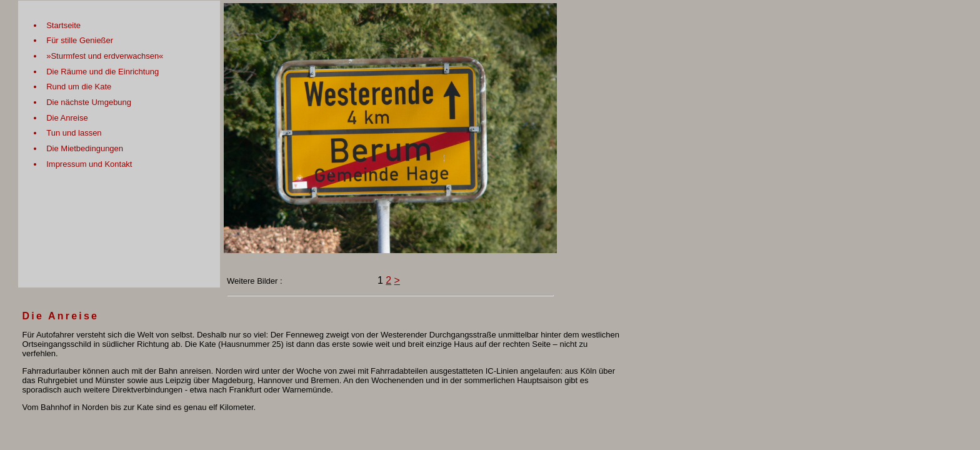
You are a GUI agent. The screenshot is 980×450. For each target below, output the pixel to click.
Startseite (63, 25)
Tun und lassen (74, 133)
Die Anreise (67, 118)
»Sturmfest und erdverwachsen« (105, 56)
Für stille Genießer (80, 40)
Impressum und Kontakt (89, 164)
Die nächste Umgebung (89, 102)
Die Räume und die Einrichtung (102, 72)
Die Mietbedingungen (85, 148)
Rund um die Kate (79, 87)
